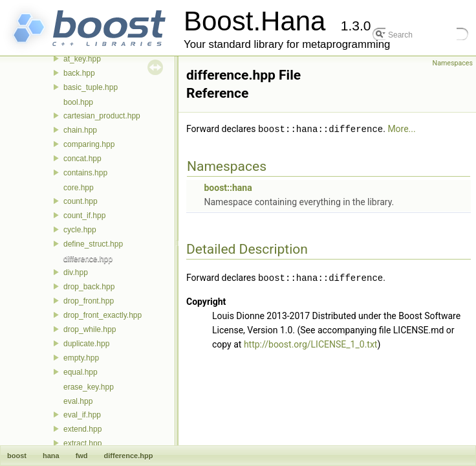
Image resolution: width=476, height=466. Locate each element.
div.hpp (76, 272)
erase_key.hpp (89, 387)
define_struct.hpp (93, 244)
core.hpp (79, 188)
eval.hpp (78, 401)
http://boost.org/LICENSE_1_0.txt (311, 343)
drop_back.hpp (89, 287)
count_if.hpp (84, 216)
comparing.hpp (89, 144)
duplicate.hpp (86, 344)
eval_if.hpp (82, 415)
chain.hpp (80, 130)
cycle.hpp (80, 230)
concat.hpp (82, 159)
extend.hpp (82, 429)
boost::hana (228, 187)
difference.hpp (88, 259)
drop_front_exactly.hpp (103, 315)
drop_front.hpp (89, 301)
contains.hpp (85, 173)
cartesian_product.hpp (102, 116)
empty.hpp (81, 358)
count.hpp (81, 201)
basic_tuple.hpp (91, 87)
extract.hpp (82, 443)
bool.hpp (78, 102)
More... (401, 129)
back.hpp (79, 73)
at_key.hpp (82, 59)
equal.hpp (81, 372)
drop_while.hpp (90, 329)
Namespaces (453, 63)
